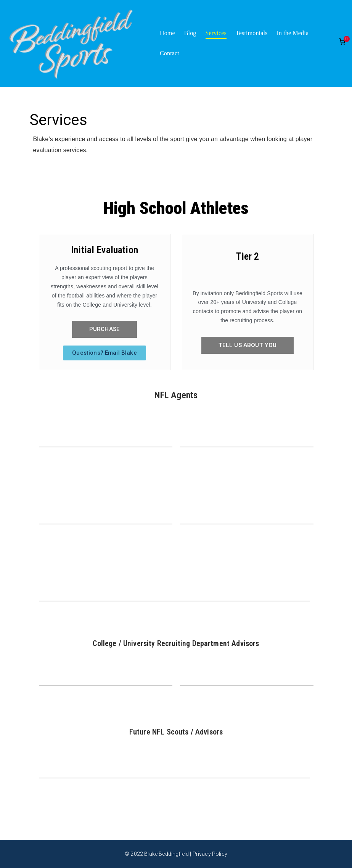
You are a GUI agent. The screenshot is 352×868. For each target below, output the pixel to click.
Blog (190, 33)
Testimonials (252, 33)
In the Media (293, 33)
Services (216, 33)
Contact (170, 53)
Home (167, 33)
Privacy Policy (210, 854)
